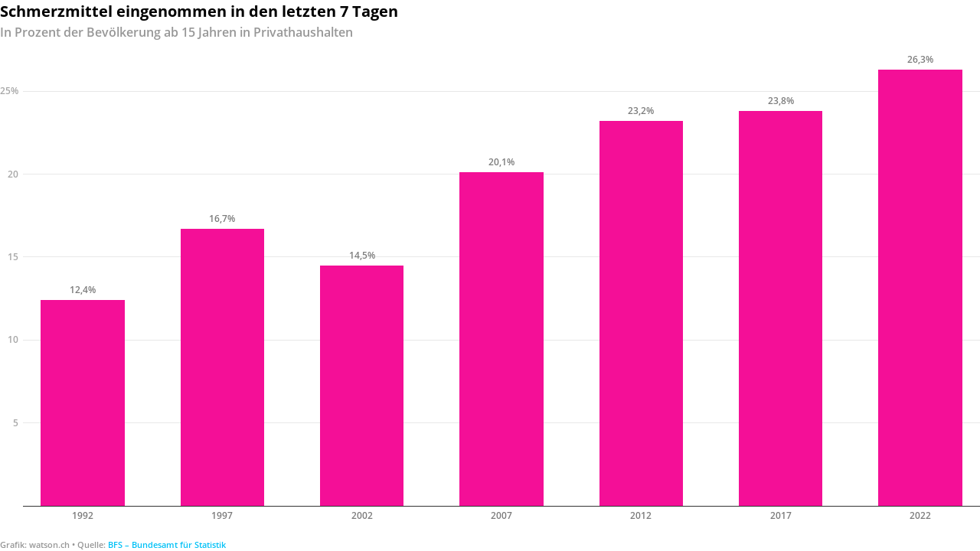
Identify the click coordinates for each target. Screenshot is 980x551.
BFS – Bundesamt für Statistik (167, 544)
